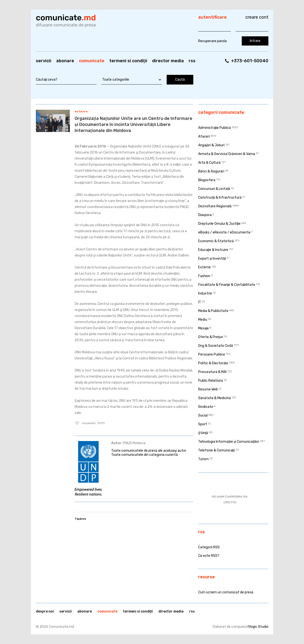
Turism (203, 459)
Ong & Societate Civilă (216, 346)
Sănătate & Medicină (214, 398)
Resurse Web (208, 389)
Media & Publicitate (213, 311)
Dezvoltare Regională (215, 206)
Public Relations (211, 381)
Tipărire (80, 519)
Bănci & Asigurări (211, 171)
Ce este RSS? (209, 556)
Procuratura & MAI (212, 372)
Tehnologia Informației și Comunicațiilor (229, 442)
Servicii (44, 61)
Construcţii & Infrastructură (220, 198)
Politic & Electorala (213, 363)
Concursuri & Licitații (214, 189)
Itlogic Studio (258, 627)
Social (203, 415)
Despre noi (45, 611)
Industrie (205, 293)
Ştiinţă (203, 433)
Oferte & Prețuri (211, 337)
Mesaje (203, 328)
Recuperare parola (212, 41)
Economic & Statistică (216, 241)
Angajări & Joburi (211, 145)
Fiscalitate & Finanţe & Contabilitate (227, 285)
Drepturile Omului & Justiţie (219, 224)
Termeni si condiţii (128, 61)
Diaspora (205, 215)
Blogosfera (207, 180)
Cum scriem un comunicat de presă (226, 592)
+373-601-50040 (250, 61)
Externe (81, 111)
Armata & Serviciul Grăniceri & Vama (227, 154)
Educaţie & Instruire (213, 250)
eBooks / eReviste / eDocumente (224, 232)
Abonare (65, 61)
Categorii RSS (209, 547)
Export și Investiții (212, 259)
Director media (168, 61)
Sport (203, 424)
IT (200, 302)
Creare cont (257, 17)
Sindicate (206, 407)
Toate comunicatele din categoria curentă (144, 455)
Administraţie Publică (215, 128)
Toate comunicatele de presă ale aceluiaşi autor (149, 451)
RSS (192, 61)
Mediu (203, 320)
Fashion (204, 276)
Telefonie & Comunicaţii (217, 450)
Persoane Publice (212, 354)
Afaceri (204, 136)
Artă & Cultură (209, 163)
